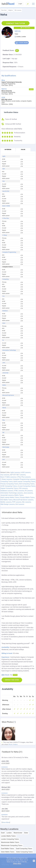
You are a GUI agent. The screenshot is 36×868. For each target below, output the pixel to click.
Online (23, 150)
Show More (6, 822)
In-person (8, 150)
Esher (26, 833)
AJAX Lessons (26, 472)
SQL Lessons (18, 10)
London (9, 833)
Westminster (18, 833)
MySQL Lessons (6, 502)
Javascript (5, 373)
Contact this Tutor (15, 23)
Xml (4, 460)
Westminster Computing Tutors (12, 846)
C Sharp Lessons (6, 479)
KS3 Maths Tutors (7, 500)
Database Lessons (7, 491)
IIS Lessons (29, 491)
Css (3, 296)
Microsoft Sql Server (8, 395)
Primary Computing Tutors (9, 484)
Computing (5, 279)
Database (5, 311)
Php (4, 420)
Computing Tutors (7, 482)
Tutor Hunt (4, 10)
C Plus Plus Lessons (24, 477)
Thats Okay (17, 863)
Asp (4, 181)
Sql (3, 432)
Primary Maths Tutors (27, 497)
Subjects (10, 10)
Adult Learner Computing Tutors (24, 482)
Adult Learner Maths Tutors (10, 497)
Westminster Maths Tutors (10, 842)
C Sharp (5, 235)
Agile (4, 156)
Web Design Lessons (8, 504)
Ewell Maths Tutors (8, 849)
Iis (3, 340)
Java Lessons (28, 493)
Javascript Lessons (7, 495)
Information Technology (9, 350)
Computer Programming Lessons (24, 479)
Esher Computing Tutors (24, 852)
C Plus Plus (6, 218)
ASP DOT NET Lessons (18, 475)
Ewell (3, 833)
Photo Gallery (13, 745)
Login (20, 4)
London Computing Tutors (10, 839)
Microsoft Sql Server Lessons (23, 500)
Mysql (4, 408)
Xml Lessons (20, 504)
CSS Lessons (23, 488)
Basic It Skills (6, 206)
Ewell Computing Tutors (24, 849)
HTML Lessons (19, 491)
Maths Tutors (19, 495)
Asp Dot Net (6, 191)
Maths (4, 385)
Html (4, 323)
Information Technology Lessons (12, 493)
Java (4, 363)
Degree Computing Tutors (9, 488)
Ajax (4, 169)
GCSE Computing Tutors (9, 486)
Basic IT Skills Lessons (8, 477)
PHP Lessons (17, 502)
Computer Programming (9, 252)
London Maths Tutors (8, 836)
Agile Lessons (15, 472)
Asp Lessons (5, 475)
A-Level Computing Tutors (26, 486)
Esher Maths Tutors (8, 852)
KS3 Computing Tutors (27, 484)
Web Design (6, 447)
